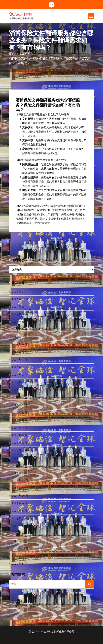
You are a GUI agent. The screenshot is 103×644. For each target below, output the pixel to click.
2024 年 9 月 (20, 413)
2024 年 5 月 (20, 443)
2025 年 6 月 (20, 345)
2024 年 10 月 (20, 405)
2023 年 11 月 (20, 488)
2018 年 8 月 (19, 564)
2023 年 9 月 (20, 503)
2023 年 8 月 (20, 511)
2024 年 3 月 (20, 458)
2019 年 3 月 (19, 556)
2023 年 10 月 (20, 496)
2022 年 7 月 (19, 541)
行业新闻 (24, 53)
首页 (12, 53)
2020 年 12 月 (20, 549)
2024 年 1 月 (19, 473)
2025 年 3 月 (19, 367)
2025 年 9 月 (20, 322)
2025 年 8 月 (20, 329)
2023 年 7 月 (19, 518)
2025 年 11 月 (20, 307)
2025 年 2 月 (19, 375)
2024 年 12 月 (20, 390)
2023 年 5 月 (19, 533)
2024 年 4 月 (20, 450)
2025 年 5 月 (19, 352)
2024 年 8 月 (20, 420)
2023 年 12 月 (20, 481)
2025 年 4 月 (20, 360)
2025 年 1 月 (19, 382)
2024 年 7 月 (20, 428)
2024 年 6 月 (20, 435)
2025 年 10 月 (20, 314)
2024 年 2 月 (20, 465)
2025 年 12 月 (20, 299)
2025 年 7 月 (19, 337)
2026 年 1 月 (19, 292)
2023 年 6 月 (20, 526)
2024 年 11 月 (20, 397)
